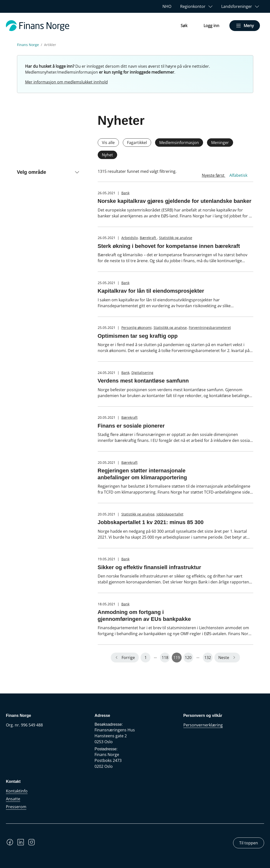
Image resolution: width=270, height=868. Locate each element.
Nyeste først (214, 175)
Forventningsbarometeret (210, 328)
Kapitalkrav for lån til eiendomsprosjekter (151, 291)
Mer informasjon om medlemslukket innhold (66, 82)
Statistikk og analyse (176, 238)
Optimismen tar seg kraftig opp (138, 336)
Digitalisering (142, 373)
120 (188, 658)
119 (177, 658)
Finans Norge (28, 45)
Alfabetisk (238, 175)
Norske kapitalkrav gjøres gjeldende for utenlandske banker (175, 201)
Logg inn (211, 26)
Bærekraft (148, 238)
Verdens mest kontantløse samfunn (143, 381)
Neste (224, 658)
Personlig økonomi (136, 328)
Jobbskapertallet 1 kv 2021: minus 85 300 (151, 522)
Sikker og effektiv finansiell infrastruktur (150, 567)
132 (208, 658)
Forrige (128, 658)
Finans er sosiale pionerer (131, 426)
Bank (125, 193)
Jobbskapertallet (170, 514)
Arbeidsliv (130, 238)
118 (165, 658)
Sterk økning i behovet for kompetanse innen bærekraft (169, 246)
